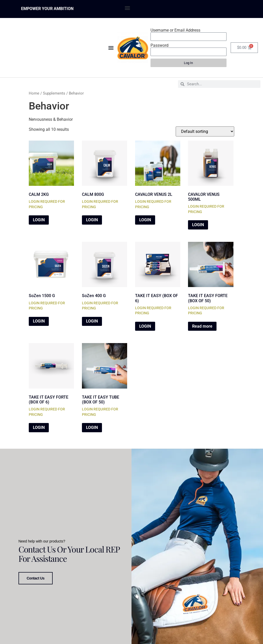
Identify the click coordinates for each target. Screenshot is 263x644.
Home (34, 93)
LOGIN (39, 220)
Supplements (54, 93)
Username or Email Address (175, 30)
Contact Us (36, 577)
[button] (127, 8)
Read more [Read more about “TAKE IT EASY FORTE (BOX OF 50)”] (202, 326)
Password (159, 45)
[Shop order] (205, 131)
